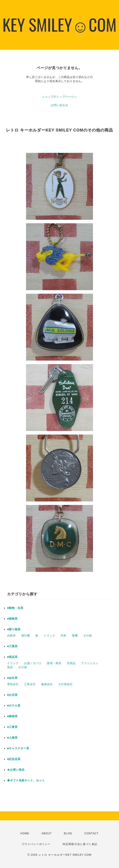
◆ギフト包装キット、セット (26, 780)
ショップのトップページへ (59, 97)
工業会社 (30, 684)
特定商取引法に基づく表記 (80, 844)
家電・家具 (54, 663)
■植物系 (12, 619)
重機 (75, 636)
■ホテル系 (14, 706)
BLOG (68, 833)
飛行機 (26, 636)
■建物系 (12, 716)
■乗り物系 (14, 629)
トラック (49, 636)
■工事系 (12, 727)
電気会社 (13, 684)
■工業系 (12, 646)
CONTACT (91, 833)
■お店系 (12, 695)
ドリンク (13, 663)
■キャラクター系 (18, 748)
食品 (10, 667)
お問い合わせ (59, 105)
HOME (25, 833)
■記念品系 (14, 759)
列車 (64, 636)
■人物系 (12, 738)
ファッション (90, 663)
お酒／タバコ (33, 663)
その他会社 (65, 684)
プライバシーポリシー (36, 844)
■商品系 (12, 657)
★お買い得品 (16, 770)
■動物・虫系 (15, 608)
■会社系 (12, 678)
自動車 (11, 636)
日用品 (71, 663)
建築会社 (47, 684)
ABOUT (47, 833)
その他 (87, 636)
